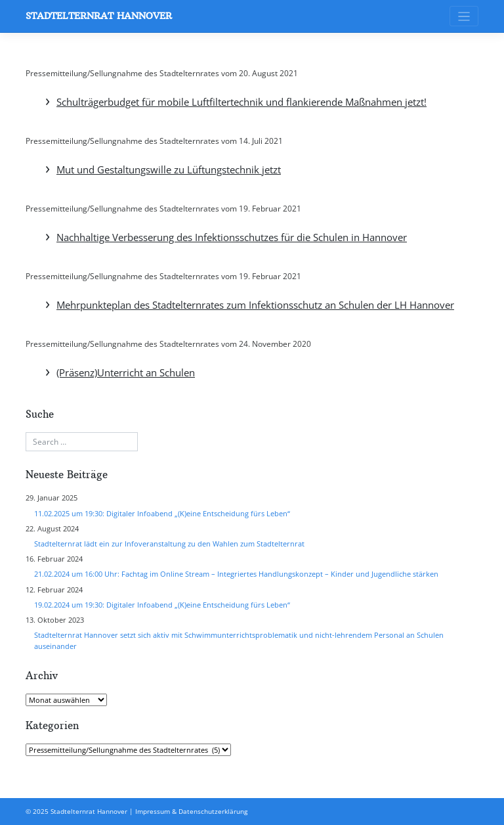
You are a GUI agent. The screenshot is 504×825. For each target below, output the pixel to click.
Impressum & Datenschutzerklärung (191, 811)
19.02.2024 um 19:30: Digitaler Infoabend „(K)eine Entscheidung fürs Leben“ (162, 605)
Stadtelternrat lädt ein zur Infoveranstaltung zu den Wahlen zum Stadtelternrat (169, 544)
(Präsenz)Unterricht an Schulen (126, 372)
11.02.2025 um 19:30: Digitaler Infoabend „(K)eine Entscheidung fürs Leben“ (162, 513)
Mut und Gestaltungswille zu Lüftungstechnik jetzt (169, 169)
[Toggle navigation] (464, 16)
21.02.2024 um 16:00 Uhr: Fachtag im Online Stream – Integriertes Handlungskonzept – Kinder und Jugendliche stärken (236, 574)
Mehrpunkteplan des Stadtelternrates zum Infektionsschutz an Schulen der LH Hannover (255, 305)
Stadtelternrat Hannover (99, 16)
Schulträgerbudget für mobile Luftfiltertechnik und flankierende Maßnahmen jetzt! (241, 102)
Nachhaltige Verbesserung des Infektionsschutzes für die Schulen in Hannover (232, 237)
